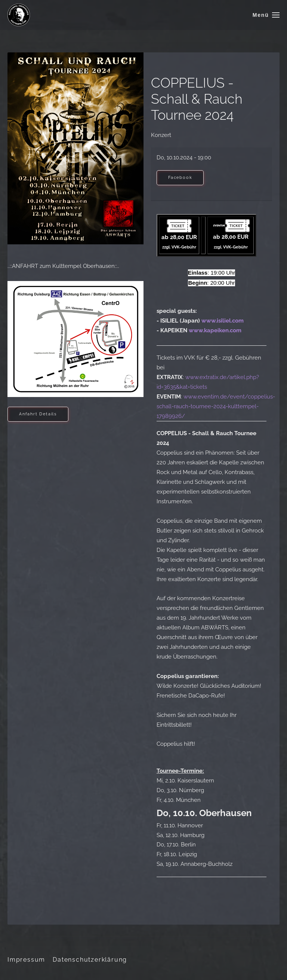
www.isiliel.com (223, 321)
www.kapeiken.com (215, 330)
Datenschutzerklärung (90, 960)
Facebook (180, 178)
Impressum (26, 960)
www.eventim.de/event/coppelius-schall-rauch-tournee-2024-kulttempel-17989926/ (216, 406)
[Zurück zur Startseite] (19, 15)
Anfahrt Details (38, 414)
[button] (266, 15)
